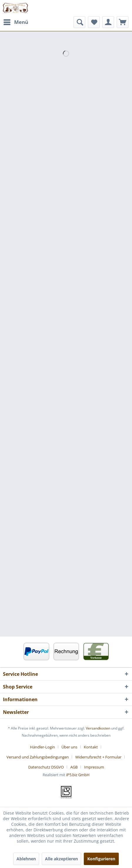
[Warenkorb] (123, 22)
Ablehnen (26, 859)
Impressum (94, 767)
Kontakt (91, 747)
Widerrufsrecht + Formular (98, 757)
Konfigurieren (101, 859)
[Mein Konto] (108, 22)
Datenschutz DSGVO (46, 767)
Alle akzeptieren (61, 859)
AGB (74, 767)
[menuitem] (16, 22)
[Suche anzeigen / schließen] (79, 22)
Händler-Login (42, 747)
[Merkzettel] (94, 22)
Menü (16, 21)
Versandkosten (98, 728)
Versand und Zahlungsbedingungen (38, 757)
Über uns (69, 747)
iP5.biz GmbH (78, 775)
